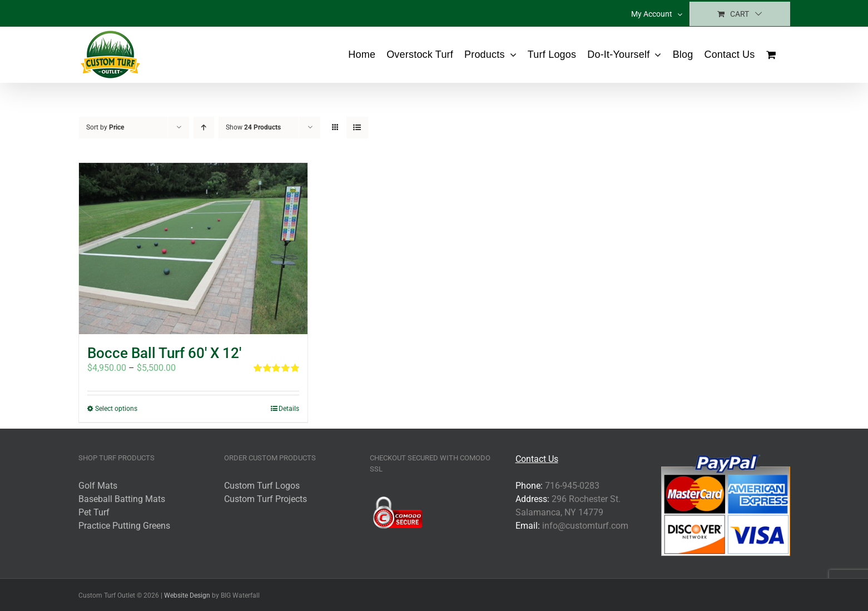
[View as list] (357, 128)
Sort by (105, 127)
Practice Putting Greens (124, 526)
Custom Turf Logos (262, 486)
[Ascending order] (204, 128)
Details (289, 409)
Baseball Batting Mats (122, 499)
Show (253, 127)
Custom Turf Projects (266, 499)
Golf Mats (98, 486)
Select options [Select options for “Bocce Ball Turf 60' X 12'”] (116, 409)
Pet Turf (94, 512)
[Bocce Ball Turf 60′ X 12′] (193, 249)
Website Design (187, 595)
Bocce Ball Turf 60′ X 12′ (164, 353)
